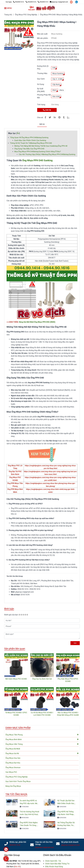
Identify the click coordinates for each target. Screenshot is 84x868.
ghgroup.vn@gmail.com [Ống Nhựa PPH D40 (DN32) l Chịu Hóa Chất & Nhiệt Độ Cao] (59, 2)
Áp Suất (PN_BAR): (41, 90)
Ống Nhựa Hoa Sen (13, 758)
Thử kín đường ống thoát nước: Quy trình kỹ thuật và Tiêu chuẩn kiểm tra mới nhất (29, 813)
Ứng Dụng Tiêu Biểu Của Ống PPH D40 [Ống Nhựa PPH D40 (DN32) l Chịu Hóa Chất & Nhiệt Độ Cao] (29, 149)
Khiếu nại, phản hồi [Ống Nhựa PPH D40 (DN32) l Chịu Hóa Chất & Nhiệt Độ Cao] (18, 842)
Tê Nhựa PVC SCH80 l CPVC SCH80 (16, 714)
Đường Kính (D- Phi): (43, 68)
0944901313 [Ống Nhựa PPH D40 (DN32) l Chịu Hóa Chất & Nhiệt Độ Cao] (43, 2)
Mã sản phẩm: (43, 38)
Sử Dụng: (41, 84)
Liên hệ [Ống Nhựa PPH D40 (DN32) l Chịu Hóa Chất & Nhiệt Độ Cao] (47, 110)
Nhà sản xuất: (43, 34)
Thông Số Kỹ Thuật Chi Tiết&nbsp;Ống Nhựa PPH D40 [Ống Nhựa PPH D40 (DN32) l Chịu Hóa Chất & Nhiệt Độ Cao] (31, 143)
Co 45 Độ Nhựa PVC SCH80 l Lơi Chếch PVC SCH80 (42, 714)
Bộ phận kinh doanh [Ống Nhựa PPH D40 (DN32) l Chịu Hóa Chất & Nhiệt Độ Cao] (70, 842)
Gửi (75, 643)
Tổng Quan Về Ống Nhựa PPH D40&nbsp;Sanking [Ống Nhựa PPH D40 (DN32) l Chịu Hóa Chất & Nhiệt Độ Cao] (29, 138)
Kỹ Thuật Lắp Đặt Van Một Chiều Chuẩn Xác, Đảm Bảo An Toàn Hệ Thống (66, 802)
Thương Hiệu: (42, 73)
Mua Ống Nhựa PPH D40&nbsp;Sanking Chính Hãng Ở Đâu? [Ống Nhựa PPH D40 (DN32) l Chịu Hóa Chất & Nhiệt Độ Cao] (38, 152)
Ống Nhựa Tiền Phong (42, 735)
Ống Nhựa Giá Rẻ (42, 753)
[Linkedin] (55, 117)
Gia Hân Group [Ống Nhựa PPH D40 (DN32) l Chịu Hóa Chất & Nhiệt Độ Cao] (12, 855)
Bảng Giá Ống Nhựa (13, 786)
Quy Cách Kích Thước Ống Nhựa (18, 781)
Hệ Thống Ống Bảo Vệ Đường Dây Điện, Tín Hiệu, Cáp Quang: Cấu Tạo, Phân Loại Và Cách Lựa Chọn (67, 824)
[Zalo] (70, 117)
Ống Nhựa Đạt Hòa (13, 763)
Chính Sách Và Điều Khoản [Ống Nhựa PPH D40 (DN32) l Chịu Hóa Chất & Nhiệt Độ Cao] (57, 855)
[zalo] (76, 2)
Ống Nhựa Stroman (13, 767)
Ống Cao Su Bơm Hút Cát (42, 679)
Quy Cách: (41, 79)
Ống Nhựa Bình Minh (42, 739)
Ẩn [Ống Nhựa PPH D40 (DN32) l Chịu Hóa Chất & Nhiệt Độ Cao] (18, 133)
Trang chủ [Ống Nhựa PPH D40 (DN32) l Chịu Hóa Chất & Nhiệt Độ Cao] (8, 15)
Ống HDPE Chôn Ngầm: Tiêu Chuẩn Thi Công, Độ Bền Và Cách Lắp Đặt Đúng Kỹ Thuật (29, 824)
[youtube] (71, 2)
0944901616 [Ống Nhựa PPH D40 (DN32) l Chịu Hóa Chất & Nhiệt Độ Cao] (31, 2)
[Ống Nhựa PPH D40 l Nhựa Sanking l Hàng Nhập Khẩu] (42, 8)
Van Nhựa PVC (11, 772)
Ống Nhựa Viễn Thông (42, 744)
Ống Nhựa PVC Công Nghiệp (17, 777)
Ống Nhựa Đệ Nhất (13, 749)
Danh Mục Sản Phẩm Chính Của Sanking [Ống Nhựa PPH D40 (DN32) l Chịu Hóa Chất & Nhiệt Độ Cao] (30, 140)
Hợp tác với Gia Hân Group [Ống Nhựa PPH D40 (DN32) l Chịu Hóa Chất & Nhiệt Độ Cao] (44, 843)
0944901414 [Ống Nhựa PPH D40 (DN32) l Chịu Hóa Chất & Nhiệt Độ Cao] (19, 2)
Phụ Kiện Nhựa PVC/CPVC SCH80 (68, 680)
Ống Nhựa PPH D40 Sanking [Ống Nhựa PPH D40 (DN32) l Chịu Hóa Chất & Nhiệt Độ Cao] (37, 160)
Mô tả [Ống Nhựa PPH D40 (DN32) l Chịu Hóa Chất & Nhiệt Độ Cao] (42, 124)
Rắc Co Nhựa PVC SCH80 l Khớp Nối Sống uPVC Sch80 (68, 714)
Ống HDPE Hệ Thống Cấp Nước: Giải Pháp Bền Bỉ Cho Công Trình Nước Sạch (66, 813)
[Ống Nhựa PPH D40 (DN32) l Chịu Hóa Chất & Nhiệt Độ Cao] (15, 2)
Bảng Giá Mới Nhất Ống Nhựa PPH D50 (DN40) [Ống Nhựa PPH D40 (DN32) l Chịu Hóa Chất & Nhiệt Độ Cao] (37, 322)
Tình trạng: (42, 105)
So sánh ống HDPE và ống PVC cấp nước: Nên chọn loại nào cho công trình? (29, 802)
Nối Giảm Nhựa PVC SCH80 (16, 679)
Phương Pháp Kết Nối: (44, 96)
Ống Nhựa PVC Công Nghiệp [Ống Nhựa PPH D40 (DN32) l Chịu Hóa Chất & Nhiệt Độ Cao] (26, 15)
